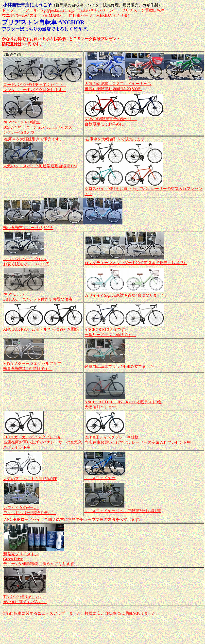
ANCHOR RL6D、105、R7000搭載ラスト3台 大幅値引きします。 (123, 402)
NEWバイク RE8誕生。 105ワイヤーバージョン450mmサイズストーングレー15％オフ (42, 127)
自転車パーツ (81, 15)
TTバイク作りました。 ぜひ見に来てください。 (25, 597)
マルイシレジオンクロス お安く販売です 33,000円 (26, 259)
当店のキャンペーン (96, 10)
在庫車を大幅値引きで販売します (115, 139)
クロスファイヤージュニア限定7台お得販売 (122, 511)
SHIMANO (52, 15)
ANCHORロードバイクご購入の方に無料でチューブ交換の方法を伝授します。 (73, 519)
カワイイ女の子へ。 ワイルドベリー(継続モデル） (29, 508)
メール (32, 10)
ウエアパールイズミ (20, 15)
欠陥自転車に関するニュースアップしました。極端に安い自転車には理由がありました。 (81, 613)
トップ (8, 10)
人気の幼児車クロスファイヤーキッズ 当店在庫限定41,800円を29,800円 (144, 84)
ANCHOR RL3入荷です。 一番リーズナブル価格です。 (124, 330)
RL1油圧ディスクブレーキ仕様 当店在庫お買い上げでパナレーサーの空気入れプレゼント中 (138, 437)
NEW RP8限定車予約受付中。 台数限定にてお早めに (124, 120)
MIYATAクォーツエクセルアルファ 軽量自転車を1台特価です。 (34, 364)
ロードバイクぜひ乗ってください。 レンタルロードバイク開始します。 (43, 85)
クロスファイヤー (105, 476)
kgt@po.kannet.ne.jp (58, 10)
